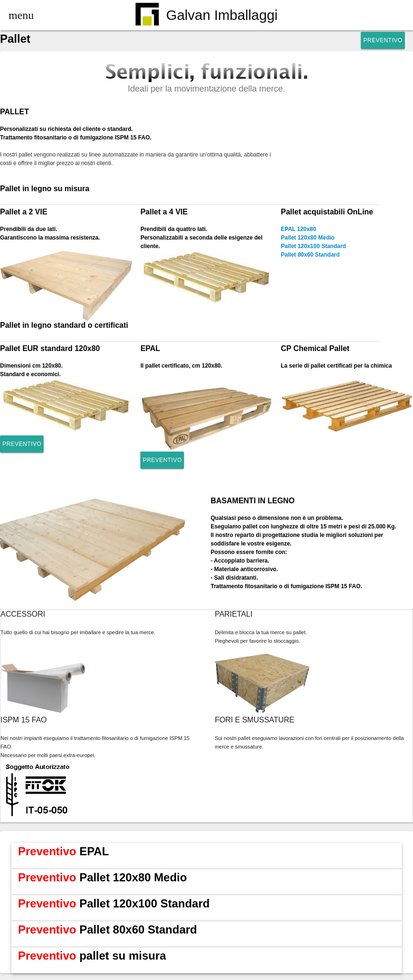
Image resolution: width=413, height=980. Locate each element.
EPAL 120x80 (298, 229)
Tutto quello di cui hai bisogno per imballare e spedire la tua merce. (78, 632)
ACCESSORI (23, 614)
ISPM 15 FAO (24, 720)
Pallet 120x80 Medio (307, 238)
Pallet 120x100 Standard (313, 246)
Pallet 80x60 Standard (310, 255)
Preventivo (383, 40)
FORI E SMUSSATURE (255, 720)
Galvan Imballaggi (206, 16)
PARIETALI (234, 614)
